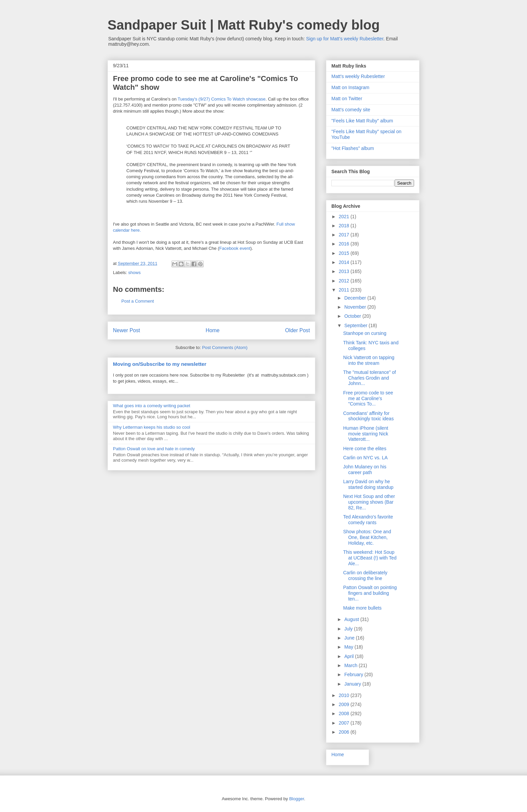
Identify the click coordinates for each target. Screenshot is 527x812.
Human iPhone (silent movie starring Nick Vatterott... (366, 434)
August (352, 619)
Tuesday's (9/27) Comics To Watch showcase (222, 99)
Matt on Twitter (347, 99)
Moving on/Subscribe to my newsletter (160, 364)
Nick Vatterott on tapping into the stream (369, 360)
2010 (345, 695)
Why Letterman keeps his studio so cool (152, 427)
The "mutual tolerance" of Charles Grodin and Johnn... (370, 378)
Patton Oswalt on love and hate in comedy (154, 449)
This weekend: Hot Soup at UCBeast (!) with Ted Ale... (370, 558)
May (349, 647)
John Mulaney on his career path (365, 470)
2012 (345, 281)
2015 (345, 253)
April (350, 656)
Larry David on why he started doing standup (368, 484)
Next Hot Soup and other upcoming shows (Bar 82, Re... (369, 502)
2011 (345, 290)
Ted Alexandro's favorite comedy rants (368, 520)
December (356, 298)
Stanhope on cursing (365, 333)
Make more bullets (362, 608)
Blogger (296, 799)
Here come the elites (365, 449)
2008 (345, 713)
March (351, 665)
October (353, 316)
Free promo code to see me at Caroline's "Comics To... (368, 398)
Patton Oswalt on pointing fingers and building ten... (370, 593)
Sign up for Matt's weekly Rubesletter (345, 39)
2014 (345, 262)
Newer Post (127, 330)
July (349, 629)
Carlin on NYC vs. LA (365, 458)
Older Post (297, 330)
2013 (345, 271)
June (350, 638)
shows (135, 273)
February (354, 674)
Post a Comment (138, 301)
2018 (345, 226)
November (356, 307)
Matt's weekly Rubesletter (358, 76)
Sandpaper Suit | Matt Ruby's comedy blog (244, 25)
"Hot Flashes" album (353, 148)
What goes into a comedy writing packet (152, 406)
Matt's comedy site (351, 110)
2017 (345, 235)
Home (213, 330)
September (356, 325)
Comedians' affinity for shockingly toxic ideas (368, 416)
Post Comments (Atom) (225, 347)
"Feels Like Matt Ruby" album (362, 121)
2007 (345, 723)
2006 (345, 732)
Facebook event (235, 248)
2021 (345, 217)
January (353, 684)
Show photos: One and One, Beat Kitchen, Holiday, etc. (367, 537)
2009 (345, 704)
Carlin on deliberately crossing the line (365, 575)
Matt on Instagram (350, 87)
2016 (345, 244)
